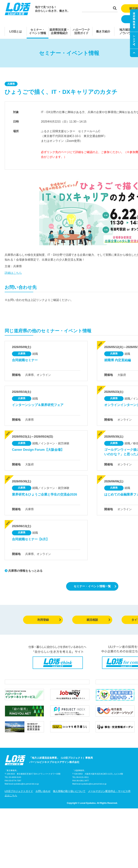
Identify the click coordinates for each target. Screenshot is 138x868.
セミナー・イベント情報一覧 (95, 586)
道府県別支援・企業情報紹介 (59, 31)
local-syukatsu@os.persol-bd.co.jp (24, 791)
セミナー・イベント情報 (38, 31)
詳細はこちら (13, 273)
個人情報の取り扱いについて (69, 799)
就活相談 (98, 620)
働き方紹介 (103, 31)
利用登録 (49, 620)
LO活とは (16, 31)
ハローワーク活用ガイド (81, 31)
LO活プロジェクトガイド (19, 799)
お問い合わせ (43, 799)
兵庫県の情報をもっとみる (24, 571)
